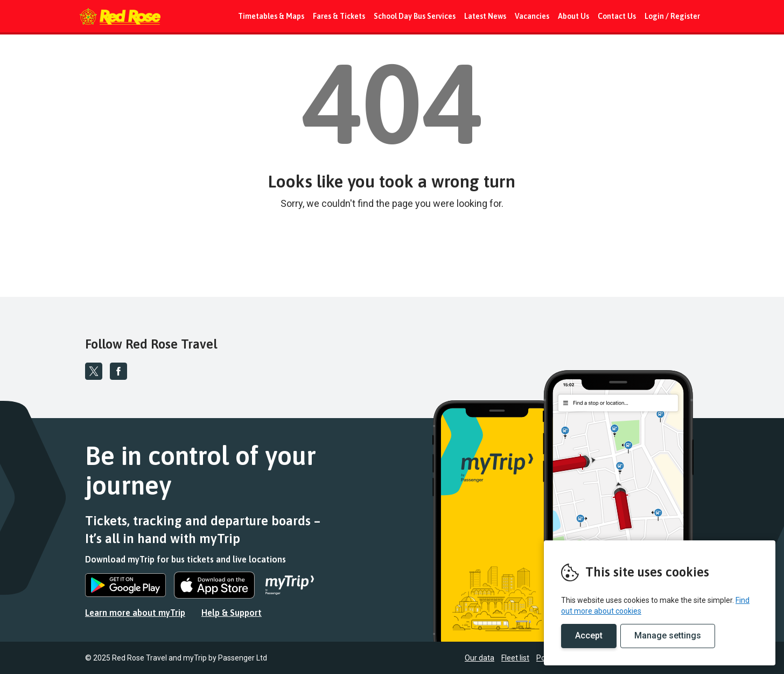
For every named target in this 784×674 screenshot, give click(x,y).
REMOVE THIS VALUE (120, 16)
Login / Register (672, 16)
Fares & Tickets (339, 16)
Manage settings (668, 635)
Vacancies (532, 16)
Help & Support (232, 613)
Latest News (485, 16)
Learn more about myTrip (135, 613)
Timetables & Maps (271, 16)
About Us (573, 16)
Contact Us (617, 16)
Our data (479, 658)
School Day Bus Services (415, 16)
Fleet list (515, 658)
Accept (589, 635)
